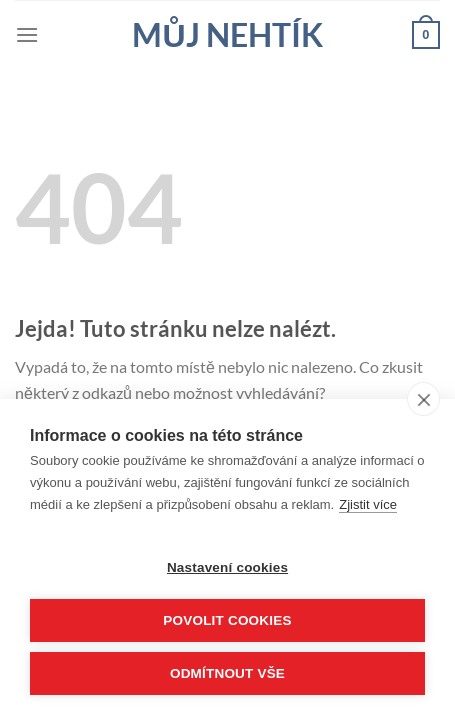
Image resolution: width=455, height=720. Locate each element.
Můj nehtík (227, 35)
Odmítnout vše (227, 673)
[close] (423, 399)
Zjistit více (368, 504)
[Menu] (27, 34)
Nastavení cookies (227, 567)
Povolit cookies (227, 620)
